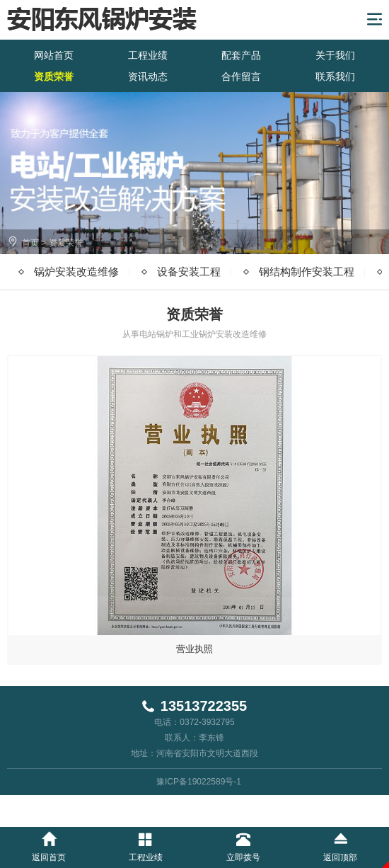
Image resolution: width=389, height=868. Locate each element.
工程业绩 (148, 55)
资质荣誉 (54, 76)
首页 (30, 243)
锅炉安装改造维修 (76, 272)
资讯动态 (148, 76)
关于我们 (335, 55)
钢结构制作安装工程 (307, 272)
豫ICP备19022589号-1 (199, 782)
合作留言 (241, 76)
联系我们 (335, 76)
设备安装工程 (189, 272)
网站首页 (54, 55)
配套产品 (241, 55)
